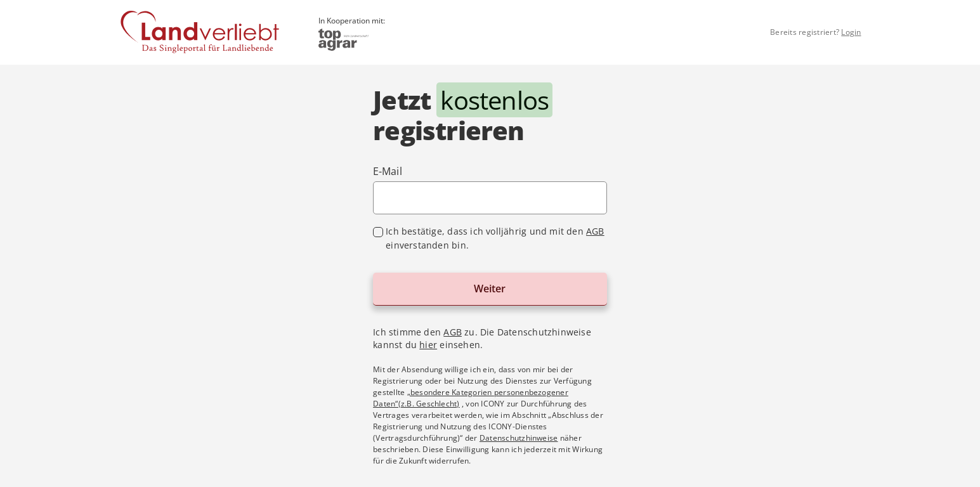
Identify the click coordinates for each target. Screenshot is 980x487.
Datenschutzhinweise (519, 438)
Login (851, 32)
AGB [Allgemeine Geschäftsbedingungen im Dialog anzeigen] (453, 332)
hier (428, 345)
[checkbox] (490, 238)
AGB (595, 231)
